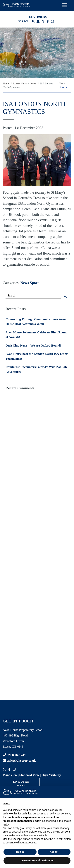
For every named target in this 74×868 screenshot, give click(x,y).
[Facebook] (48, 22)
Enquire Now (21, 784)
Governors (38, 17)
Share (63, 87)
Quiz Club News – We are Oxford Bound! (33, 346)
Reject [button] (20, 852)
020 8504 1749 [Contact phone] (14, 755)
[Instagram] (53, 22)
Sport (34, 283)
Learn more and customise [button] (37, 860)
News (25, 283)
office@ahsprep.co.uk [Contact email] (19, 761)
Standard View (29, 775)
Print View (10, 775)
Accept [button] (54, 852)
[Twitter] (43, 22)
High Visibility (51, 775)
